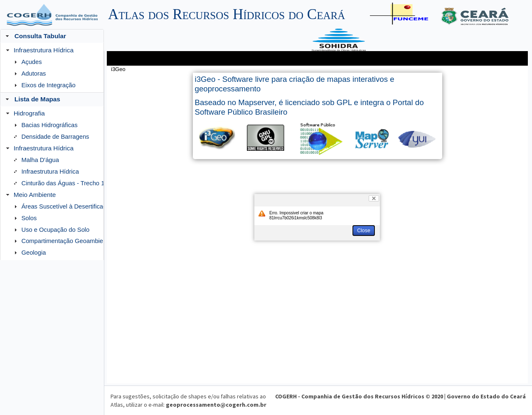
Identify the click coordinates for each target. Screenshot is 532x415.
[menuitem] (52, 68)
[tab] (52, 99)
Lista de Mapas (37, 99)
